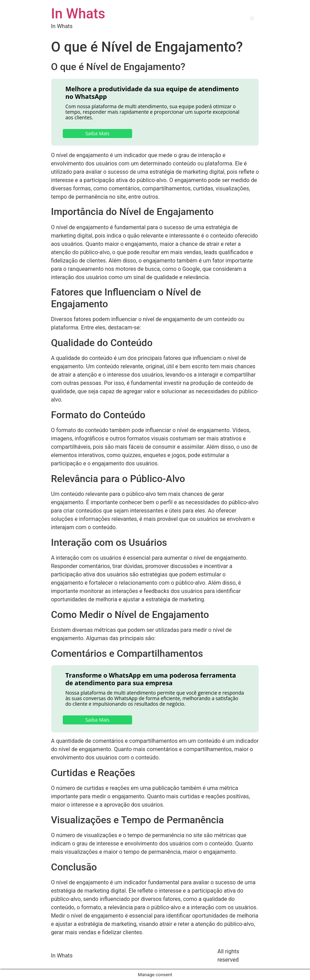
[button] (252, 18)
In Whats (78, 14)
